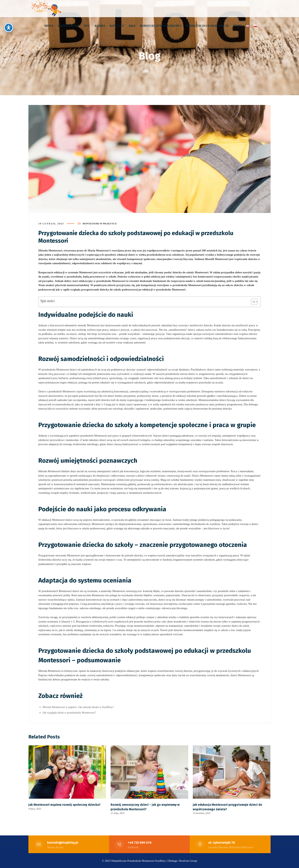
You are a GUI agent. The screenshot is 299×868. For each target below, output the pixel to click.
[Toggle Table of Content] (252, 302)
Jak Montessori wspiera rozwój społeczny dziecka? (64, 804)
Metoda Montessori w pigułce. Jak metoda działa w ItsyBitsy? (78, 707)
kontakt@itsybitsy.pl (63, 842)
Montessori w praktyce (100, 223)
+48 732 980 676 (140, 842)
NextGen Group (188, 860)
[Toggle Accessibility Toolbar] (9, 28)
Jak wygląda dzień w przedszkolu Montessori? (69, 712)
